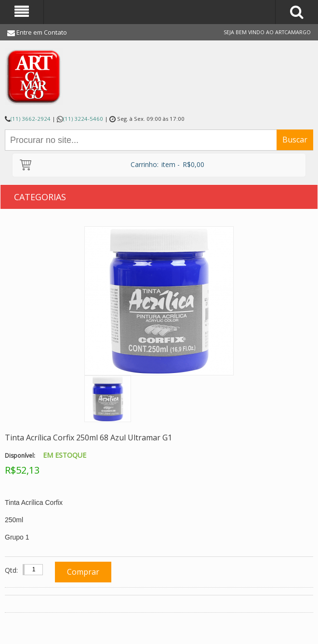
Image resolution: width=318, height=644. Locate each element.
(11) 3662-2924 (31, 119)
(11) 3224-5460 (83, 119)
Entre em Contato (42, 32)
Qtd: (11, 570)
